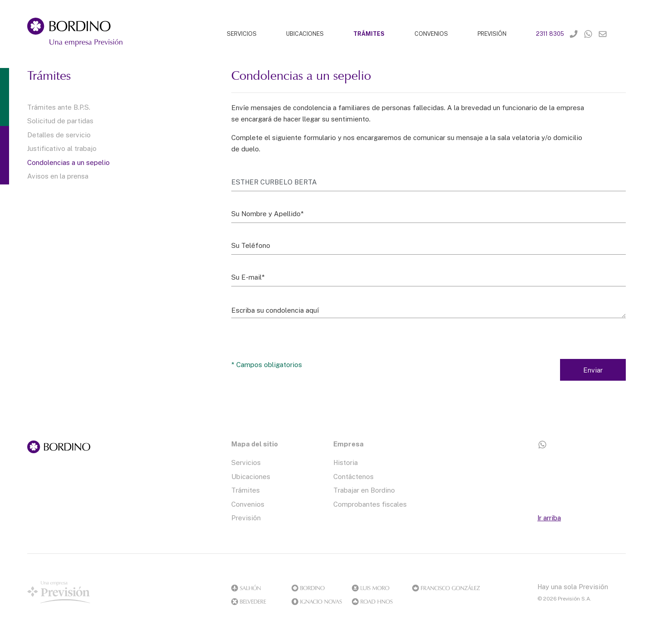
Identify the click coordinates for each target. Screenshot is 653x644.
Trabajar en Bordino (364, 490)
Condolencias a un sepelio (68, 162)
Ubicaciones (251, 476)
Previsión (246, 518)
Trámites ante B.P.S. (59, 107)
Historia (346, 462)
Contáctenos (353, 476)
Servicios (246, 462)
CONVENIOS (431, 34)
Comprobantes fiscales (370, 504)
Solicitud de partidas (60, 121)
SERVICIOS (242, 34)
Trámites (246, 490)
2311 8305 (550, 34)
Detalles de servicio (59, 135)
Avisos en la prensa (58, 176)
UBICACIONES (305, 34)
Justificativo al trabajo (62, 148)
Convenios (248, 504)
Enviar (593, 370)
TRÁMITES (369, 34)
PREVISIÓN (492, 34)
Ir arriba (549, 518)
